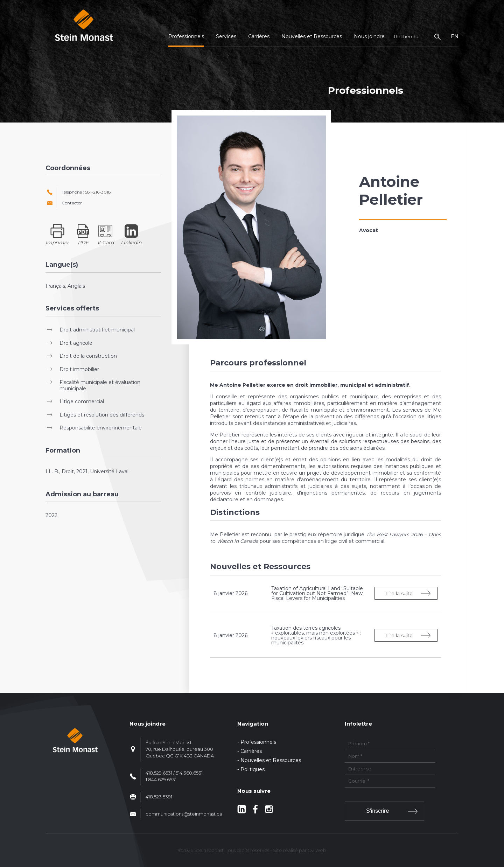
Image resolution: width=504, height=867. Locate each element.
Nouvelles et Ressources (312, 36)
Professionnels (186, 36)
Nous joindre (369, 36)
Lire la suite (399, 593)
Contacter (72, 203)
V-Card (105, 243)
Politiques (253, 769)
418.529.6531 (159, 773)
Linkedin (131, 243)
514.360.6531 (189, 773)
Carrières (259, 36)
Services (226, 36)
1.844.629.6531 (161, 779)
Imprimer (57, 243)
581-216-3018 (98, 192)
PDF (83, 243)
